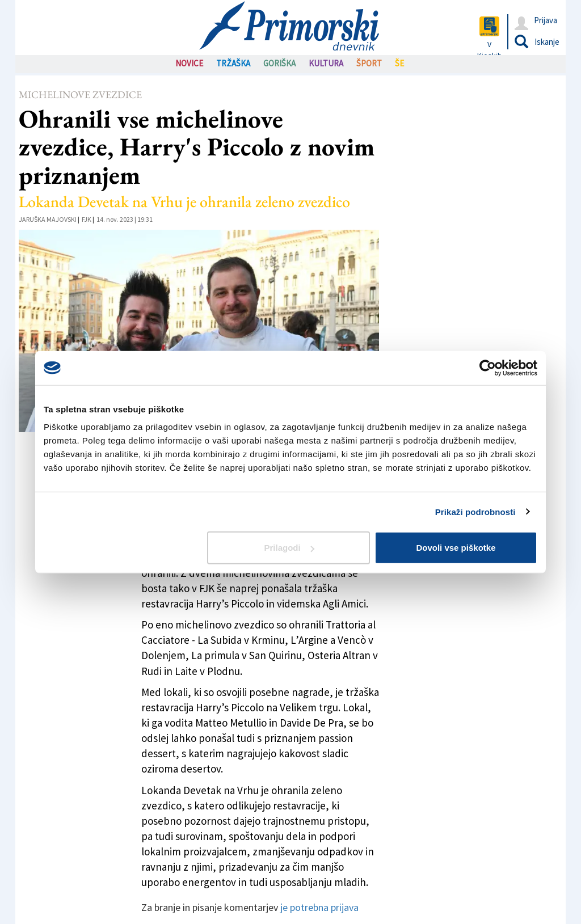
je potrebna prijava (319, 907)
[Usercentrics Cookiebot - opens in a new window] (488, 368)
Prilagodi (289, 548)
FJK (87, 219)
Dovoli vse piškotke (456, 548)
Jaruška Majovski (48, 219)
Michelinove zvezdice (80, 94)
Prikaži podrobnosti (475, 511)
